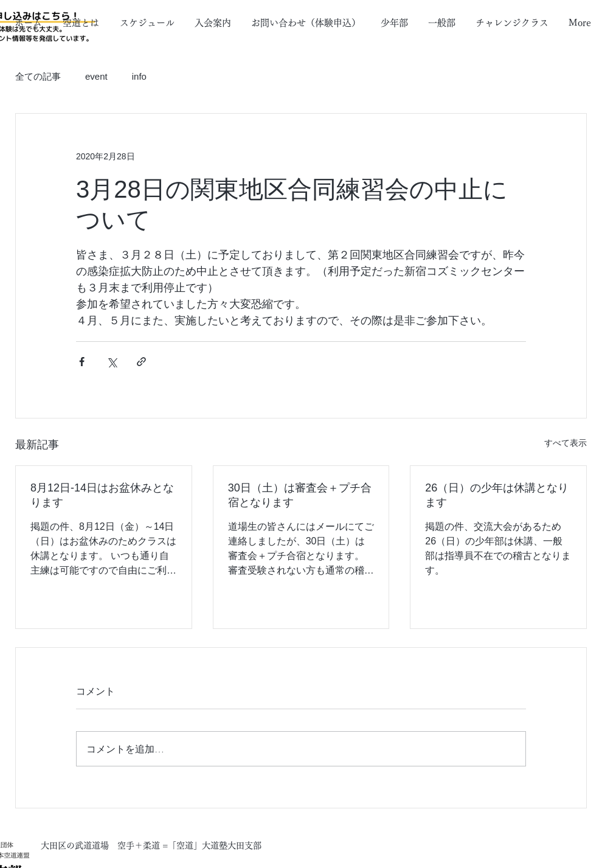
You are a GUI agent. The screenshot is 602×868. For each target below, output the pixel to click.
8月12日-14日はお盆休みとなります (102, 495)
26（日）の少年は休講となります (497, 495)
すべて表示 (566, 443)
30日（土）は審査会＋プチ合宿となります (300, 495)
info (139, 76)
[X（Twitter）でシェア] (112, 362)
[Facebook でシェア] (82, 362)
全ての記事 (38, 76)
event (96, 76)
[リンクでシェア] (141, 362)
